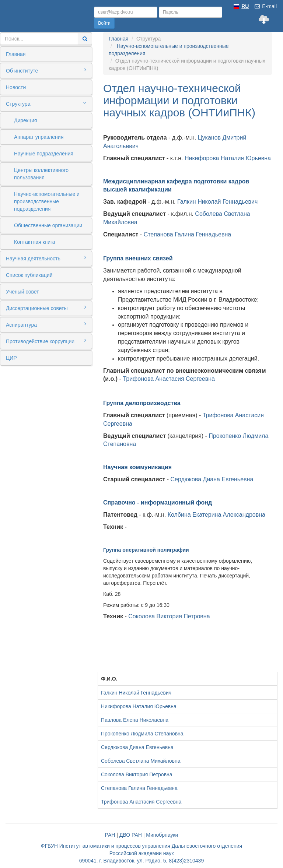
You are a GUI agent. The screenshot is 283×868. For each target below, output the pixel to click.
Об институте (46, 70)
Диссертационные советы (46, 308)
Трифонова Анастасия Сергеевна (169, 379)
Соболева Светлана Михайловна (141, 761)
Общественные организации (48, 225)
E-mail (265, 6)
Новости (16, 87)
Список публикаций (29, 275)
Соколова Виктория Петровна (169, 616)
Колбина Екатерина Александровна (216, 515)
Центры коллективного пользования (41, 174)
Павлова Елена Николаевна (135, 720)
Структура (46, 103)
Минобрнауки (162, 835)
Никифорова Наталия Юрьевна (228, 158)
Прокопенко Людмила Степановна (142, 734)
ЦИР (11, 358)
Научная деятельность (46, 258)
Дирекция (25, 120)
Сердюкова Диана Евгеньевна (212, 479)
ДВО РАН (131, 835)
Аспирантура (46, 324)
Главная (16, 54)
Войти (104, 23)
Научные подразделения (44, 154)
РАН (110, 835)
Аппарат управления (39, 137)
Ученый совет (22, 292)
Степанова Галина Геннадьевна (188, 234)
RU (245, 6)
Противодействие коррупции (46, 341)
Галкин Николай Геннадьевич (217, 202)
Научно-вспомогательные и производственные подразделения (47, 201)
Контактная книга (35, 242)
